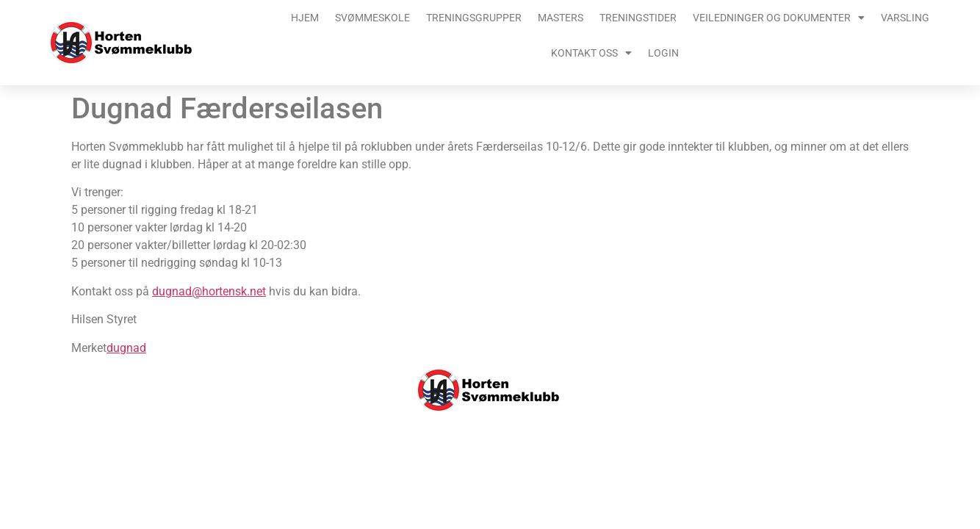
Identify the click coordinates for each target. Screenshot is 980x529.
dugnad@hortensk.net (209, 291)
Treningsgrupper (474, 18)
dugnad (126, 348)
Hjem (305, 18)
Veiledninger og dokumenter (779, 18)
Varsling (905, 18)
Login (663, 53)
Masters (561, 18)
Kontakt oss (591, 53)
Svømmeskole (372, 18)
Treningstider (638, 18)
